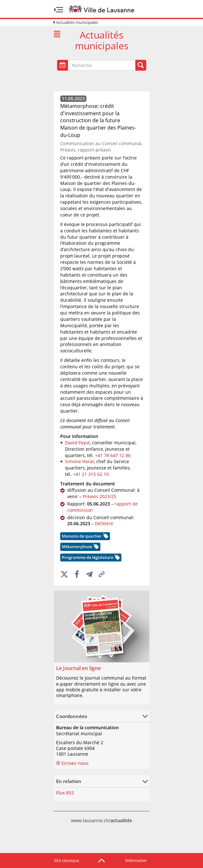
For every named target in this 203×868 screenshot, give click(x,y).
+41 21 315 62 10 (91, 474)
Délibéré (104, 523)
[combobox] (102, 65)
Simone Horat (80, 461)
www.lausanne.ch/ (101, 820)
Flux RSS (65, 793)
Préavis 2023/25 (100, 496)
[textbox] (86, 65)
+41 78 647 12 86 (113, 455)
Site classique (66, 860)
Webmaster (136, 860)
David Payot (77, 443)
